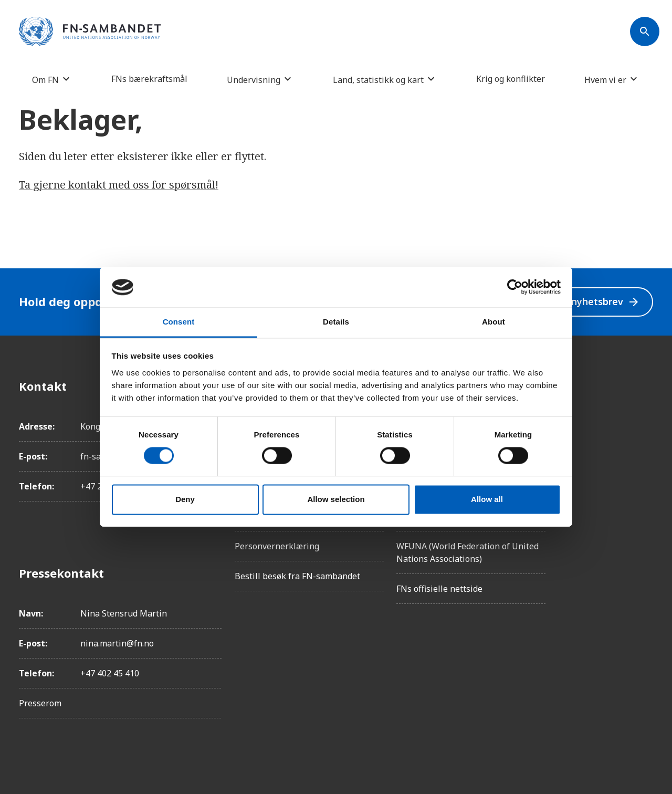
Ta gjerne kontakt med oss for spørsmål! (119, 185)
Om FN (45, 80)
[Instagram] (645, 415)
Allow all (487, 499)
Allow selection (336, 499)
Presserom (40, 703)
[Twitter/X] (645, 474)
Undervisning (254, 80)
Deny (185, 499)
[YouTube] (645, 504)
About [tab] (493, 322)
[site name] (90, 32)
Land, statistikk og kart (378, 80)
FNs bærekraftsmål (149, 79)
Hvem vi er (605, 80)
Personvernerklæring (277, 546)
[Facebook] (645, 386)
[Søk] (645, 32)
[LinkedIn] (645, 445)
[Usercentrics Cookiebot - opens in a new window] (515, 287)
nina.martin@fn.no (117, 643)
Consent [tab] (179, 322)
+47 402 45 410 (110, 673)
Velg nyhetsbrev (594, 302)
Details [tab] (336, 322)
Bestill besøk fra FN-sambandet (297, 576)
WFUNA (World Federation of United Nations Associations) (468, 552)
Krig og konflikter (511, 79)
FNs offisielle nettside (439, 589)
